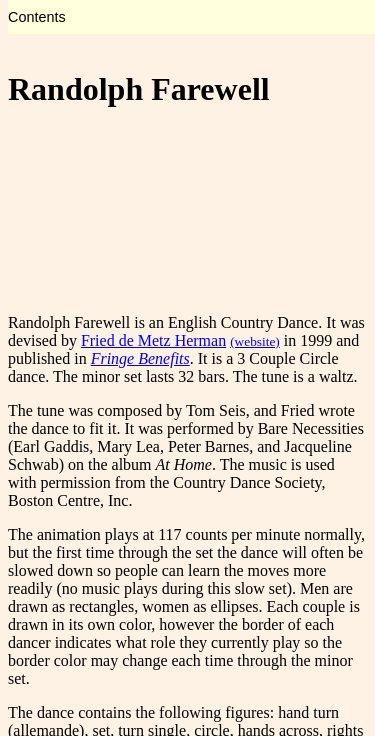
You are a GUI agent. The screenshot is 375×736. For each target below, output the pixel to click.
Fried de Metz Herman (153, 340)
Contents (37, 17)
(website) (255, 341)
